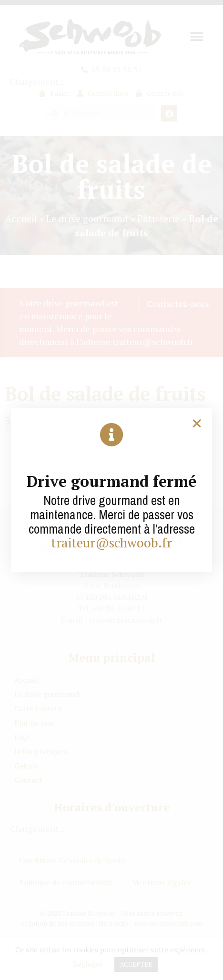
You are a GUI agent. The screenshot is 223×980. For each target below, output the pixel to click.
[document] (111, 490)
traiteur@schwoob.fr (111, 543)
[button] (197, 424)
